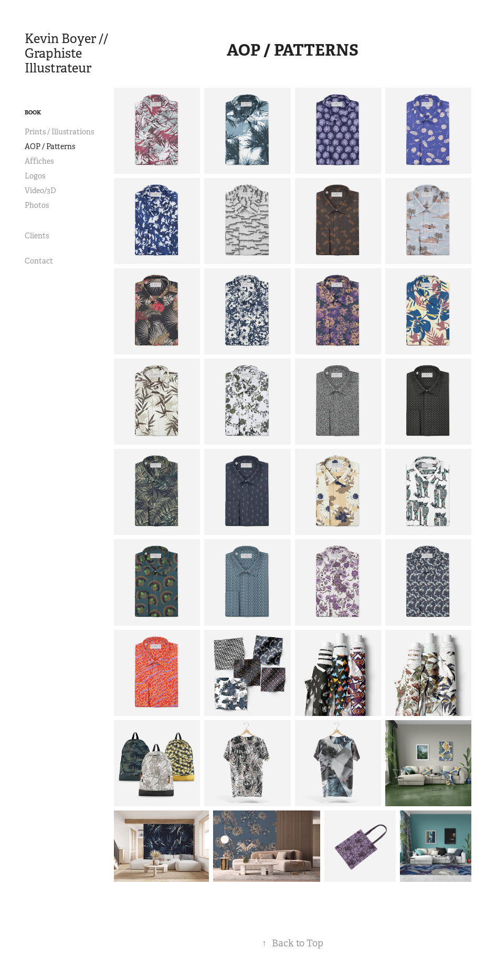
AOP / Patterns (50, 146)
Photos (37, 205)
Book (33, 112)
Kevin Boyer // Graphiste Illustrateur (68, 54)
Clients (37, 236)
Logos (35, 176)
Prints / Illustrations (59, 132)
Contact (39, 261)
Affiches (39, 161)
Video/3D (40, 191)
